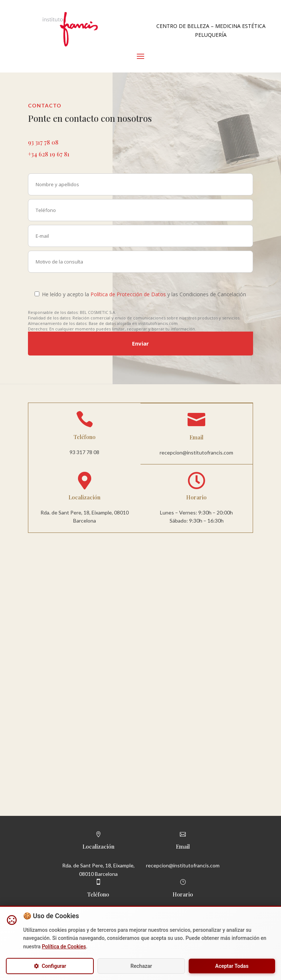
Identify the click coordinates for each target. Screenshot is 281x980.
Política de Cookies (64, 947)
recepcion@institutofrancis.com (196, 452)
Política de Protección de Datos (128, 294)
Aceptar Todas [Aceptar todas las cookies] (232, 966)
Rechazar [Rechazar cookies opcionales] (141, 966)
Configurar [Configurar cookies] (50, 966)
